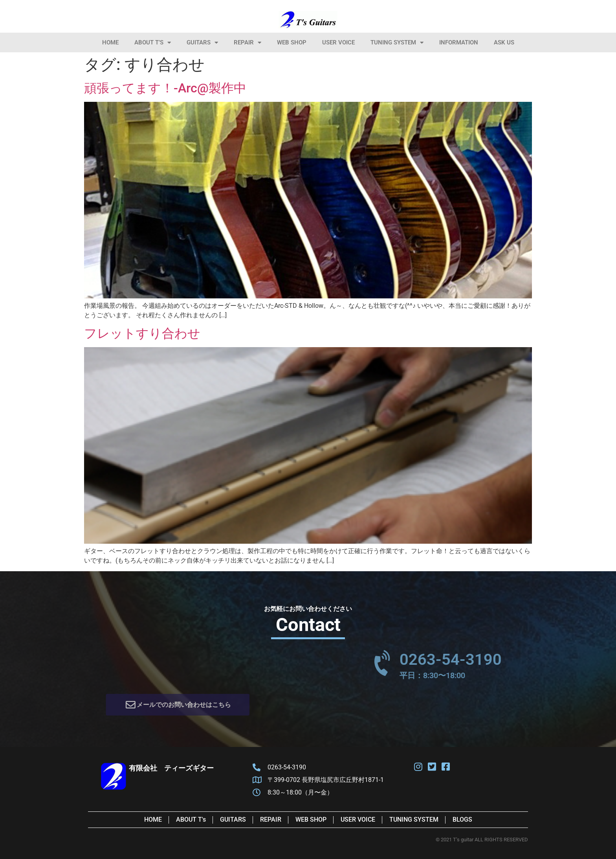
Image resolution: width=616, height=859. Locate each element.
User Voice (338, 42)
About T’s (153, 43)
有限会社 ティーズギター (171, 768)
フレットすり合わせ (142, 333)
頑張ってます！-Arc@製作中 (165, 88)
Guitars (202, 43)
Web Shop (292, 42)
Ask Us (504, 42)
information (459, 42)
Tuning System (397, 43)
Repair (247, 43)
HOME (110, 42)
